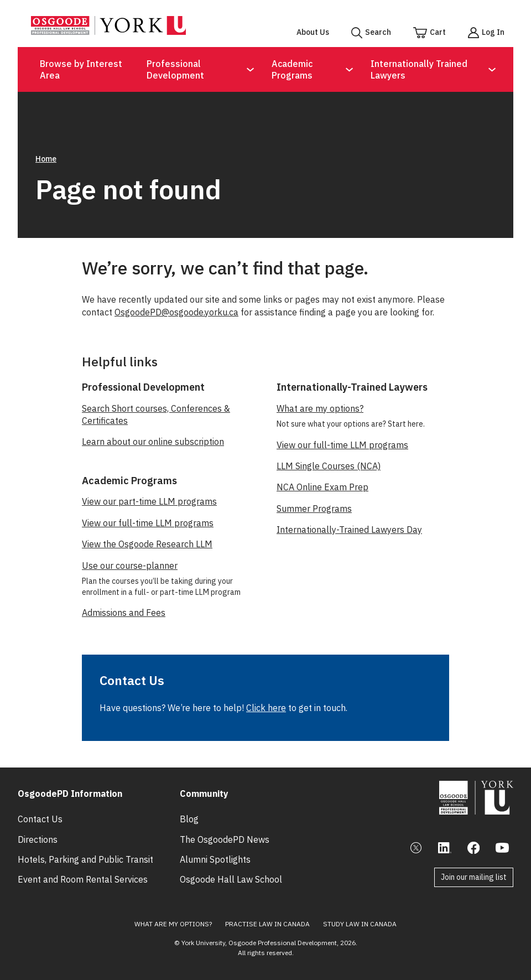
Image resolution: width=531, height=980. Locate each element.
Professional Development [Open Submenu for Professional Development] (175, 69)
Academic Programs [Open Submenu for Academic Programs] (292, 69)
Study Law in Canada (360, 924)
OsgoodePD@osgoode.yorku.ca (176, 312)
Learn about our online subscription (153, 442)
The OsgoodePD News (225, 839)
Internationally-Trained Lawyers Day (349, 530)
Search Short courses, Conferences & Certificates (156, 414)
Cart (438, 32)
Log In (493, 32)
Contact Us (40, 819)
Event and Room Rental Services (83, 879)
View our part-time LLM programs (149, 501)
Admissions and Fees (124, 613)
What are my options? (320, 408)
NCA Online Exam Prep (322, 487)
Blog (189, 819)
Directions (38, 839)
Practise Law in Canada (267, 924)
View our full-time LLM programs (148, 523)
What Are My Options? (173, 924)
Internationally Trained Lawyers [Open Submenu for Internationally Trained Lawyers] (419, 69)
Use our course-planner (130, 566)
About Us (313, 32)
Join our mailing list (474, 877)
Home (46, 159)
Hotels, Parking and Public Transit (85, 859)
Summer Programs (314, 509)
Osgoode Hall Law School (231, 879)
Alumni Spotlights (215, 859)
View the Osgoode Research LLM (147, 544)
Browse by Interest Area (81, 69)
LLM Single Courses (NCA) (329, 466)
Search (378, 32)
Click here (266, 708)
